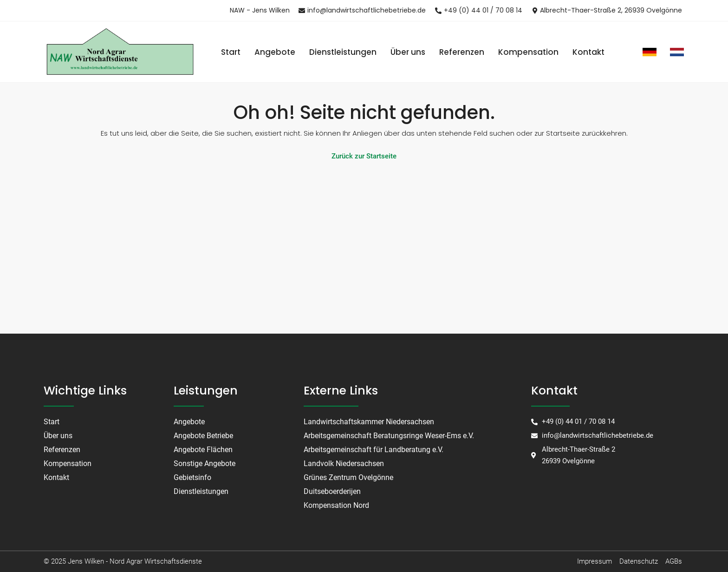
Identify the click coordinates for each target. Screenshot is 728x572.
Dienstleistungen (343, 52)
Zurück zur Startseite (364, 156)
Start (231, 52)
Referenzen (462, 52)
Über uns (408, 52)
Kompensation (528, 52)
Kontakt (588, 52)
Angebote (275, 52)
